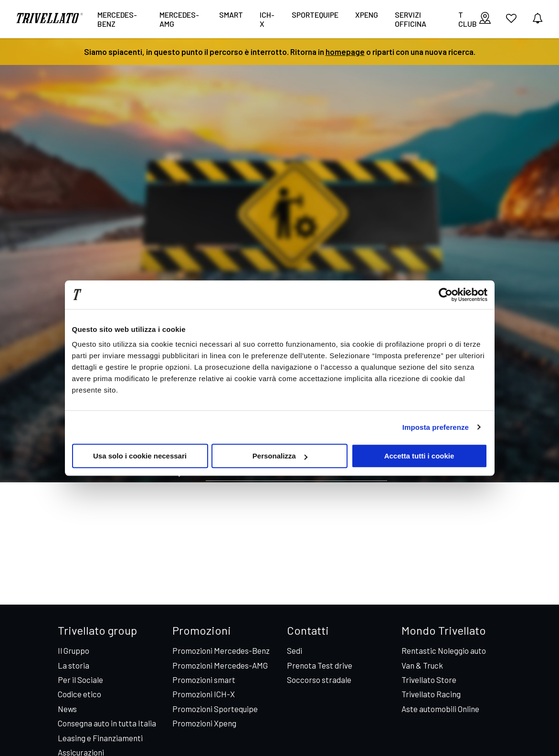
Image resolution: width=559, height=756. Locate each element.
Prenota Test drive (320, 665)
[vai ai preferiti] (511, 22)
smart (231, 15)
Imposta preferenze (436, 427)
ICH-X (267, 19)
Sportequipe (315, 15)
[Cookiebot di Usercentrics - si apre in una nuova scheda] (446, 295)
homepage (345, 52)
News (67, 709)
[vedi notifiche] (538, 19)
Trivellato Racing (431, 694)
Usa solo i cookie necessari (140, 456)
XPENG (367, 15)
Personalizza (280, 456)
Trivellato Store (429, 680)
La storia (74, 665)
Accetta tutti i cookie (419, 456)
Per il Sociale (80, 680)
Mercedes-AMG (179, 19)
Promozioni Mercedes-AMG (220, 665)
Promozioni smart (204, 680)
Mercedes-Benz (117, 19)
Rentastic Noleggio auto (444, 650)
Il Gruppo (74, 650)
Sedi (295, 650)
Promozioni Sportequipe (215, 709)
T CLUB (468, 19)
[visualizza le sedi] (485, 19)
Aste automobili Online (440, 709)
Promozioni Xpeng (204, 723)
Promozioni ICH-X (204, 694)
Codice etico (79, 694)
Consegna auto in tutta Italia (107, 723)
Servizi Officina (411, 19)
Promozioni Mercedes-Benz (221, 650)
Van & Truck (422, 665)
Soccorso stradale (319, 680)
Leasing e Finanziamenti (100, 738)
